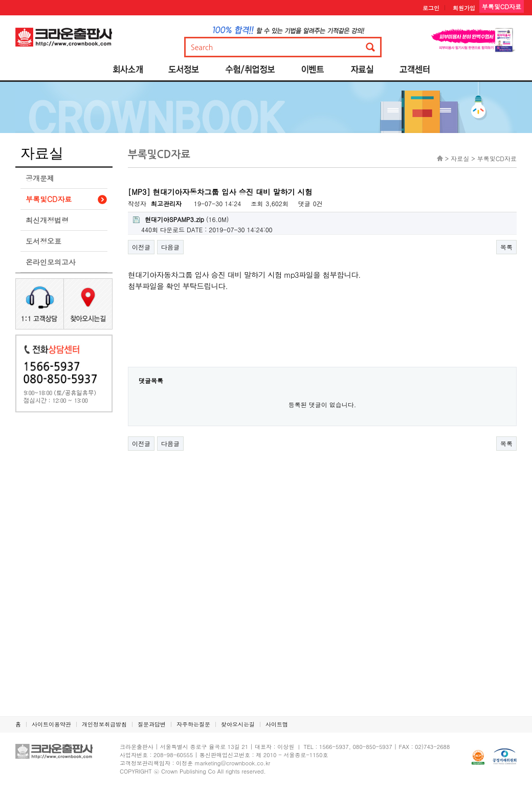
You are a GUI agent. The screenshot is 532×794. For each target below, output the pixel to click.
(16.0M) (181, 219)
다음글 (170, 247)
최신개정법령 (47, 220)
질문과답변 (152, 724)
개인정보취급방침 (104, 724)
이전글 (141, 247)
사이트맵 (277, 724)
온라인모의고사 (51, 262)
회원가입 (464, 8)
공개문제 (40, 178)
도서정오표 (43, 241)
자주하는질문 (193, 724)
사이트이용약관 (51, 724)
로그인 (431, 8)
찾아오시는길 (238, 724)
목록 (506, 247)
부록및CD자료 (49, 199)
